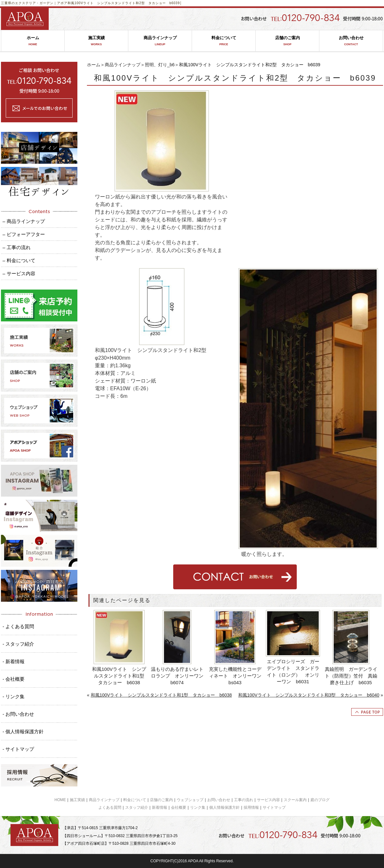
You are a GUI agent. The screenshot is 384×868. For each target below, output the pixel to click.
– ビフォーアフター (24, 234)
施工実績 (96, 41)
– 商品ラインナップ (24, 221)
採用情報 (251, 807)
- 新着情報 (14, 661)
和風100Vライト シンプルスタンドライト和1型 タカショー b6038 (119, 676)
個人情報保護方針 (224, 807)
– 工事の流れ (17, 247)
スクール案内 (295, 800)
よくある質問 (110, 807)
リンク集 (198, 807)
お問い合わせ (351, 41)
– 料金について (19, 260)
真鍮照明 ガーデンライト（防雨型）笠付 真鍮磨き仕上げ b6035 (351, 676)
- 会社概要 (14, 679)
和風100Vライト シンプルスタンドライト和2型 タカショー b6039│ (125, 3)
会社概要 (179, 807)
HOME (60, 800)
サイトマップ (274, 807)
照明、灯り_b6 (160, 65)
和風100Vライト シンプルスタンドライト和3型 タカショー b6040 (309, 695)
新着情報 (160, 807)
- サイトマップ (18, 749)
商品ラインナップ (160, 41)
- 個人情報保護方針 (23, 732)
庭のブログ (320, 800)
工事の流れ (244, 800)
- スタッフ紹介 (18, 644)
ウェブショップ (190, 800)
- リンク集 (14, 696)
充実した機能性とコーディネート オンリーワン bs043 (236, 676)
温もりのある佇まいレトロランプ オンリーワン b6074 (178, 676)
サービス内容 (268, 800)
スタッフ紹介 (137, 807)
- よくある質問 (18, 626)
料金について (224, 41)
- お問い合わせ (18, 714)
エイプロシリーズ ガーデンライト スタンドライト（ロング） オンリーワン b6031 (293, 671)
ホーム (33, 41)
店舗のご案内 (287, 41)
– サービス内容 (19, 273)
